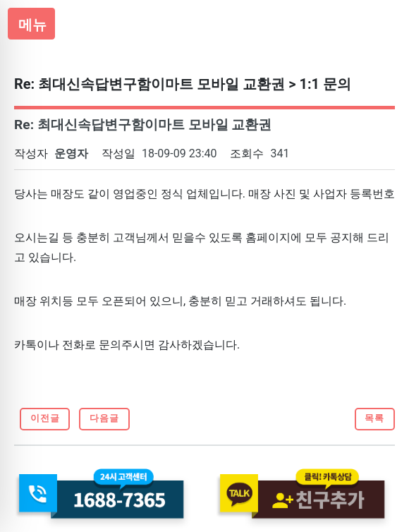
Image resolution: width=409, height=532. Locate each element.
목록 (374, 418)
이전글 (45, 418)
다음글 (104, 418)
